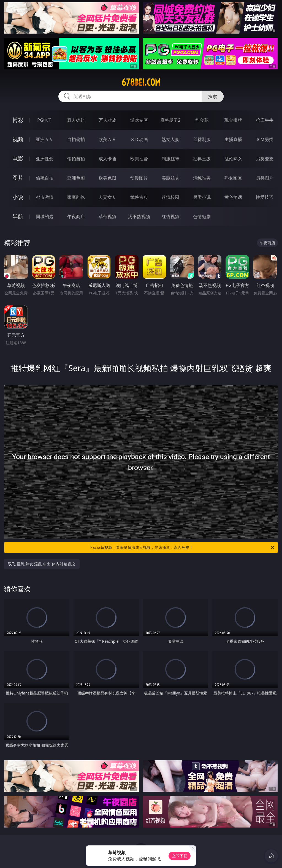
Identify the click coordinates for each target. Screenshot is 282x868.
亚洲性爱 (45, 159)
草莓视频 (107, 216)
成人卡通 (107, 159)
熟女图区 (233, 178)
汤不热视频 (139, 216)
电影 (18, 158)
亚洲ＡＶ (45, 139)
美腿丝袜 (170, 178)
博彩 (18, 120)
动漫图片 (139, 178)
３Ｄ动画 (139, 139)
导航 (18, 216)
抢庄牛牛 (265, 120)
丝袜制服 (202, 139)
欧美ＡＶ (107, 139)
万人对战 (107, 120)
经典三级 (202, 159)
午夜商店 (76, 216)
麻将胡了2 (170, 120)
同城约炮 (45, 216)
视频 (18, 139)
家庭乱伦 (76, 197)
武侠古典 (139, 197)
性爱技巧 (265, 197)
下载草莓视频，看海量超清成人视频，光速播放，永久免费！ (182, 547)
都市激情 (45, 197)
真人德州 (76, 120)
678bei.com (141, 82)
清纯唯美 (202, 178)
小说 (18, 197)
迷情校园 (170, 197)
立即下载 (180, 856)
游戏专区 (139, 120)
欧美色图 (107, 178)
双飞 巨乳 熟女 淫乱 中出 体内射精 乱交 (42, 564)
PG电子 (44, 120)
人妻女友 (107, 197)
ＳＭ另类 (265, 139)
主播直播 (233, 139)
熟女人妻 (170, 139)
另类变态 (265, 159)
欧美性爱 (139, 159)
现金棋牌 (233, 120)
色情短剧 (202, 216)
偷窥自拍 (45, 178)
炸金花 (202, 120)
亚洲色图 (76, 178)
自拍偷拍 (76, 139)
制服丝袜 (170, 159)
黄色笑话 (233, 197)
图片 (18, 178)
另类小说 (202, 197)
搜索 (213, 96)
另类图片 (265, 178)
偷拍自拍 (76, 159)
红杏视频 (170, 216)
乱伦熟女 (233, 159)
